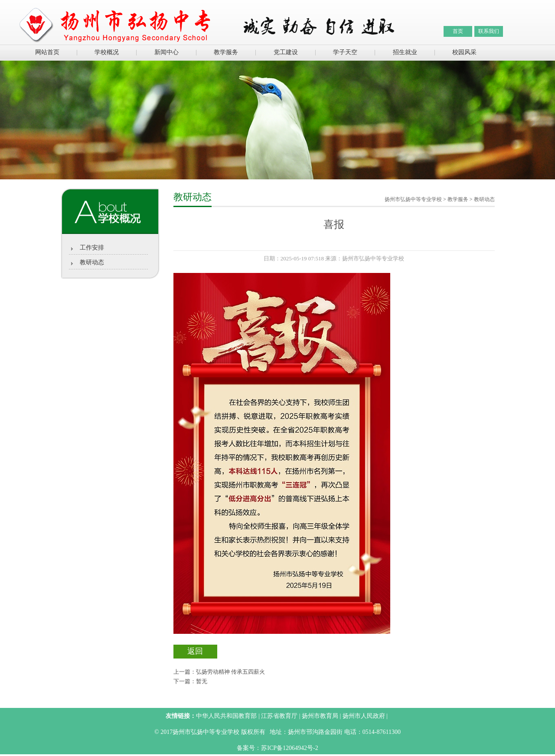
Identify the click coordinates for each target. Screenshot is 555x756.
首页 (458, 31)
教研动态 (92, 262)
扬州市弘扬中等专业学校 (413, 199)
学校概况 (107, 52)
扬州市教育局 (320, 716)
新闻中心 (166, 52)
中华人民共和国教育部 (226, 716)
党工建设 (286, 52)
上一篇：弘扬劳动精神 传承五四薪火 (219, 672)
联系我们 (489, 31)
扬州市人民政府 (364, 716)
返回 (195, 651)
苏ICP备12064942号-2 (289, 748)
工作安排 (92, 248)
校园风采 (464, 52)
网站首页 (47, 52)
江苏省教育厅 (279, 716)
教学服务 (226, 52)
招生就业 (405, 52)
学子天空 (345, 52)
